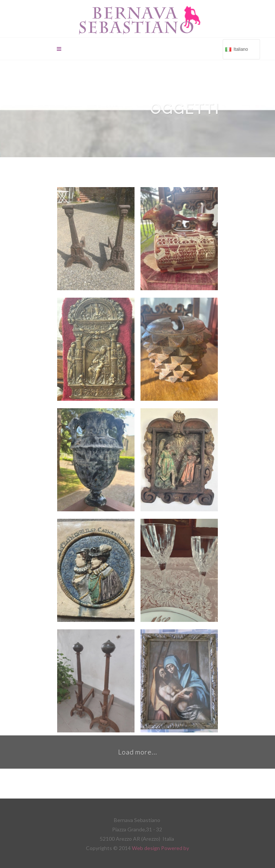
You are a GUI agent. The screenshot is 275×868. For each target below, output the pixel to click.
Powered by (175, 848)
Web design (146, 848)
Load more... (138, 752)
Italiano (241, 49)
